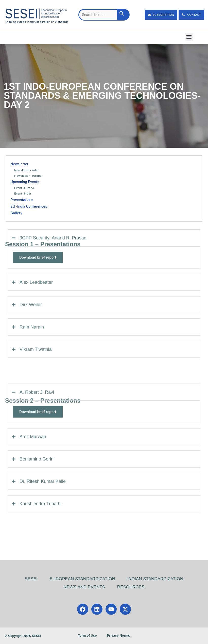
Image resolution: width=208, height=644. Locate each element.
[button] (189, 37)
